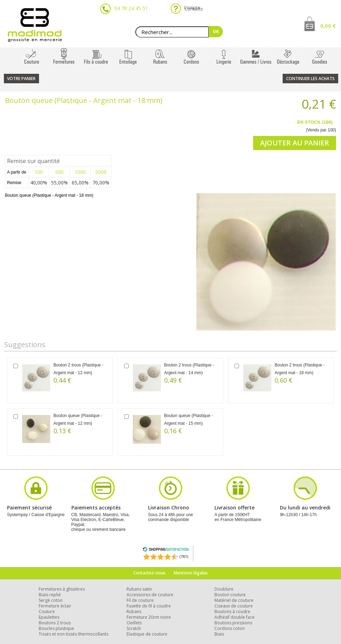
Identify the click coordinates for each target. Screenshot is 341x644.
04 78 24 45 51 (131, 8)
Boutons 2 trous (55, 623)
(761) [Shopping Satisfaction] (184, 556)
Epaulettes (49, 617)
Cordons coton (230, 628)
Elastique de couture (147, 634)
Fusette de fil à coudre (149, 606)
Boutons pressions (233, 623)
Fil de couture (140, 600)
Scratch (134, 628)
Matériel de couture (234, 600)
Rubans (134, 612)
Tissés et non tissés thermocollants (73, 634)
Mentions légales (191, 573)
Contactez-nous (149, 573)
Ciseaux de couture (234, 606)
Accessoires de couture (150, 595)
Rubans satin (139, 589)
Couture (47, 612)
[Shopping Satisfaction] (166, 550)
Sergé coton (51, 600)
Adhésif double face (234, 617)
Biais (219, 634)
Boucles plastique (56, 628)
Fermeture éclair (55, 606)
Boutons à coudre (232, 612)
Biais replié (50, 595)
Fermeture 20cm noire (149, 617)
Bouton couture (230, 595)
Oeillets (134, 623)
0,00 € (328, 26)
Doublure (224, 589)
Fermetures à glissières (62, 589)
